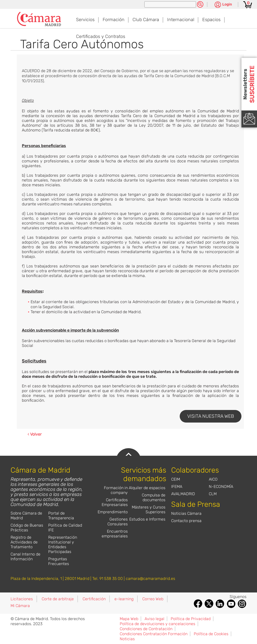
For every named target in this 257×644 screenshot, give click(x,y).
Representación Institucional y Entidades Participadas (63, 544)
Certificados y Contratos (101, 36)
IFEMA (177, 487)
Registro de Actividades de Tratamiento (24, 542)
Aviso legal (154, 619)
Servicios (85, 20)
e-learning (124, 599)
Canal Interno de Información (25, 557)
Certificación (94, 599)
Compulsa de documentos (154, 497)
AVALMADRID (183, 494)
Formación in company (116, 490)
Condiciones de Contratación (146, 629)
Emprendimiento (113, 512)
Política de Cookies (211, 634)
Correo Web (153, 599)
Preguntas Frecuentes (59, 561)
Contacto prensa (186, 521)
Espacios (211, 20)
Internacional (181, 20)
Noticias (127, 639)
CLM (213, 494)
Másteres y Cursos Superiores (149, 510)
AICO (213, 479)
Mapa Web (129, 619)
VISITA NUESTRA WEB (211, 416)
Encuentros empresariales (115, 534)
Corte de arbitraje (58, 599)
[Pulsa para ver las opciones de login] (223, 5)
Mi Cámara (20, 606)
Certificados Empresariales (115, 502)
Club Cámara (146, 20)
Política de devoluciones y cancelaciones (157, 624)
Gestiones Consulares (118, 522)
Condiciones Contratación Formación (154, 634)
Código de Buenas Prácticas (27, 528)
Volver (35, 434)
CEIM (176, 479)
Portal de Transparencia (61, 516)
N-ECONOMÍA (221, 487)
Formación (114, 20)
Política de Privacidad (191, 619)
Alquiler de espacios (147, 488)
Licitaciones (22, 599)
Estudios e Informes (147, 519)
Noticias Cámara (186, 513)
